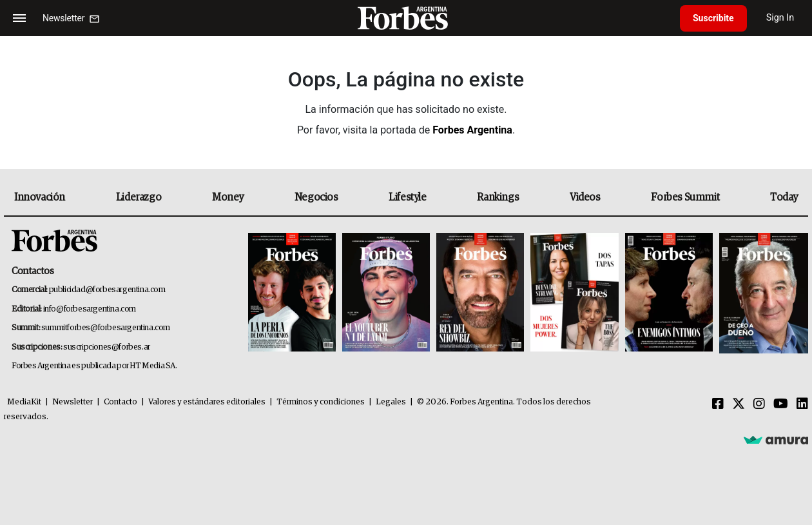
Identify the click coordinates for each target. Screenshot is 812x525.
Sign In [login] (780, 18)
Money (228, 197)
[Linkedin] (802, 404)
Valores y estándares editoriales (207, 402)
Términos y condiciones (321, 402)
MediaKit (24, 402)
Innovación (40, 197)
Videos (585, 197)
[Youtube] (781, 404)
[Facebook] (718, 404)
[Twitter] (739, 404)
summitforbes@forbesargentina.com (106, 328)
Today (784, 197)
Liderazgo (139, 197)
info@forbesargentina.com (90, 309)
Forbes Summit (685, 197)
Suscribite (713, 18)
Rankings (498, 197)
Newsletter (72, 402)
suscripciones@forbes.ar (107, 347)
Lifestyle (407, 197)
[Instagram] (759, 404)
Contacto (121, 402)
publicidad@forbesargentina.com (107, 290)
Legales (391, 402)
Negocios (316, 197)
